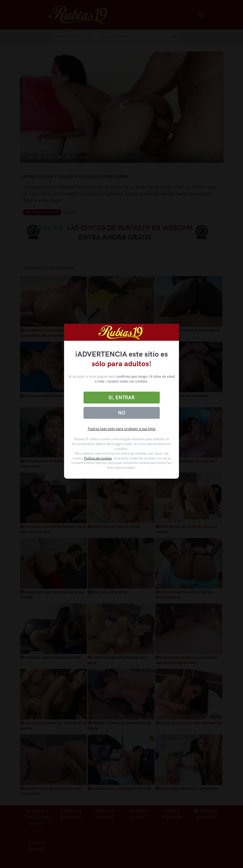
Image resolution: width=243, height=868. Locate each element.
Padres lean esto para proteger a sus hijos (122, 429)
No (122, 413)
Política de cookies (98, 458)
